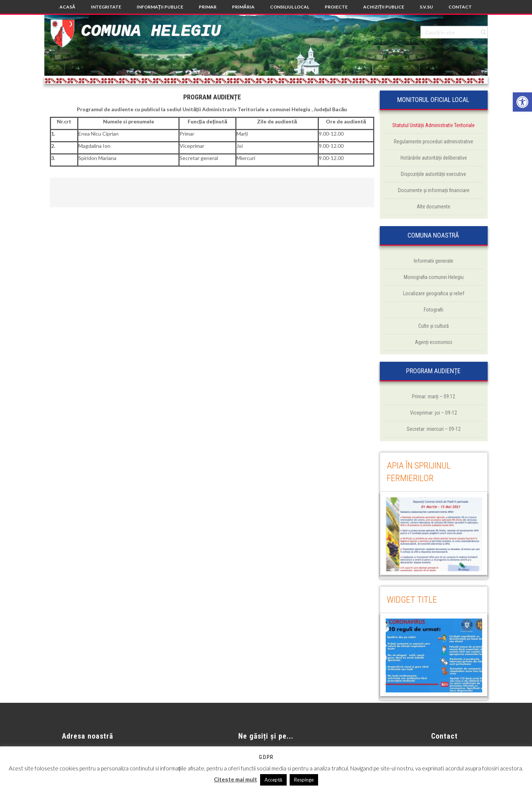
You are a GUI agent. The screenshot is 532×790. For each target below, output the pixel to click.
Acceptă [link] (273, 780)
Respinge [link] (304, 780)
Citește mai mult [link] (235, 779)
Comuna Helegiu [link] (151, 31)
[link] (522, 102)
